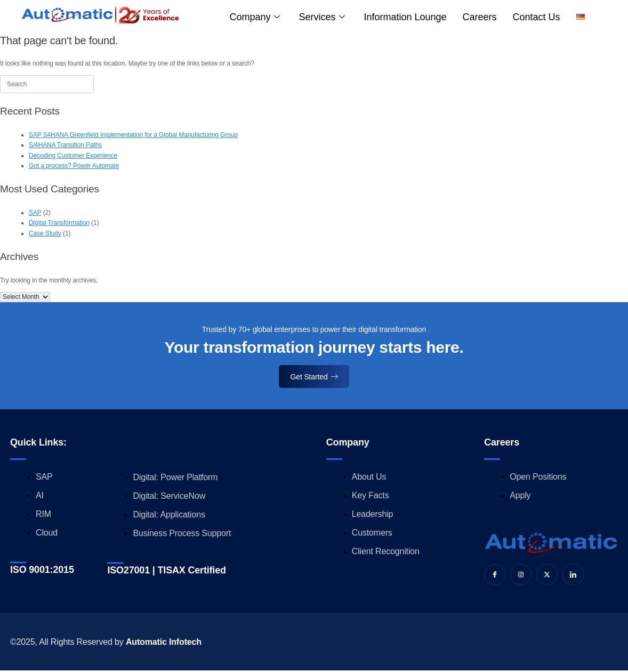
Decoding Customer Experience (73, 156)
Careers (480, 17)
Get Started (314, 377)
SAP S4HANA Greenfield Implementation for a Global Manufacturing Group (133, 135)
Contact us (537, 17)
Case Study (45, 233)
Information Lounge (405, 17)
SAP (35, 213)
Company (255, 17)
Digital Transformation (59, 223)
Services (321, 17)
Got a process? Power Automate (74, 166)
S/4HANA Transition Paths (65, 145)
